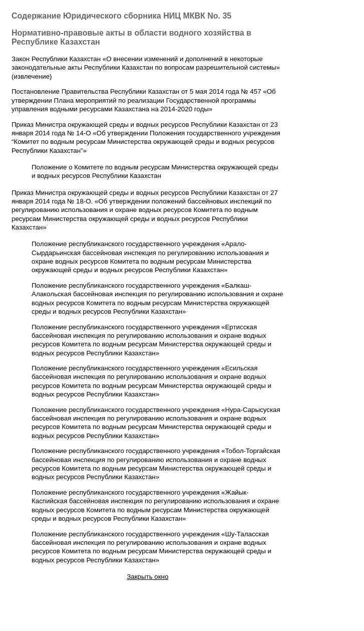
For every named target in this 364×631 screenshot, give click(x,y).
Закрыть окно (147, 577)
